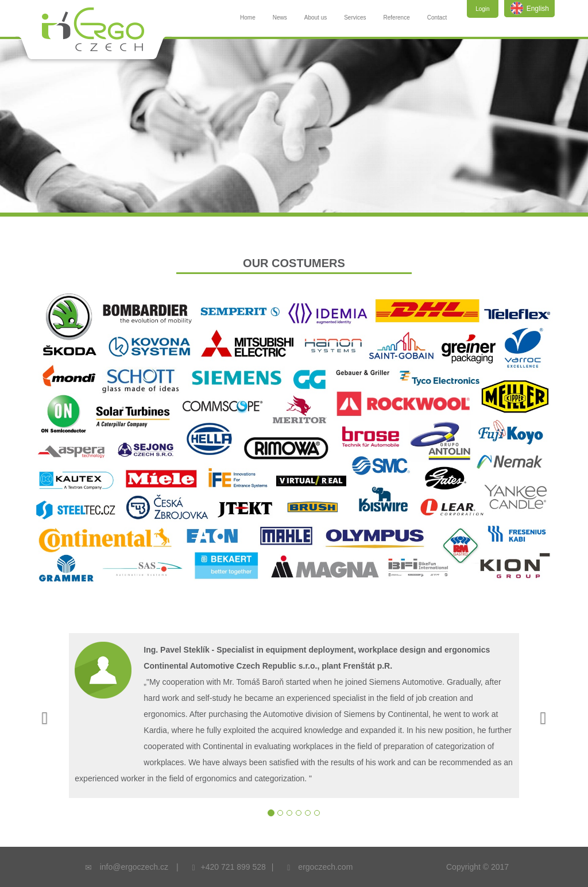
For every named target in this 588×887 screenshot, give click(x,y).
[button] (42, 716)
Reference (397, 18)
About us (316, 18)
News (280, 18)
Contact (437, 18)
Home (248, 18)
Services (355, 18)
